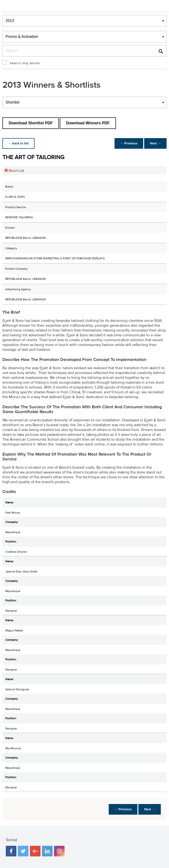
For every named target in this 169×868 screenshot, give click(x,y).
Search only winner (25, 63)
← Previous (129, 143)
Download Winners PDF (88, 123)
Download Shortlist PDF (31, 123)
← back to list (18, 143)
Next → (155, 143)
